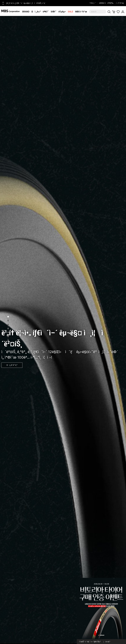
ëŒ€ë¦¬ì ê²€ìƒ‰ (106, 3)
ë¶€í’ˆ (46, 12)
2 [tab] (8, 321)
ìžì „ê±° (36, 12)
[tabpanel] (63, 330)
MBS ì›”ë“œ (81, 12)
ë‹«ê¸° (108, 642)
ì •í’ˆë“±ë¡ (121, 3)
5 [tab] (8, 332)
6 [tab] (8, 336)
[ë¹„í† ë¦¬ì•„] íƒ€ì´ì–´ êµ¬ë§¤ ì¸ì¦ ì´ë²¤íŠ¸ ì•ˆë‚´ (26, 3)
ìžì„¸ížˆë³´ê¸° (12, 365)
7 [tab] (8, 340)
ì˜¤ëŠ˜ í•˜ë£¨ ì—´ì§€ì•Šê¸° (90, 642)
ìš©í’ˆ (54, 12)
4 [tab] (8, 328)
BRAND (26, 12)
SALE (71, 12)
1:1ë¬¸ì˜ (93, 3)
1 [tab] (8, 317)
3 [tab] (8, 325)
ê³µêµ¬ (62, 12)
